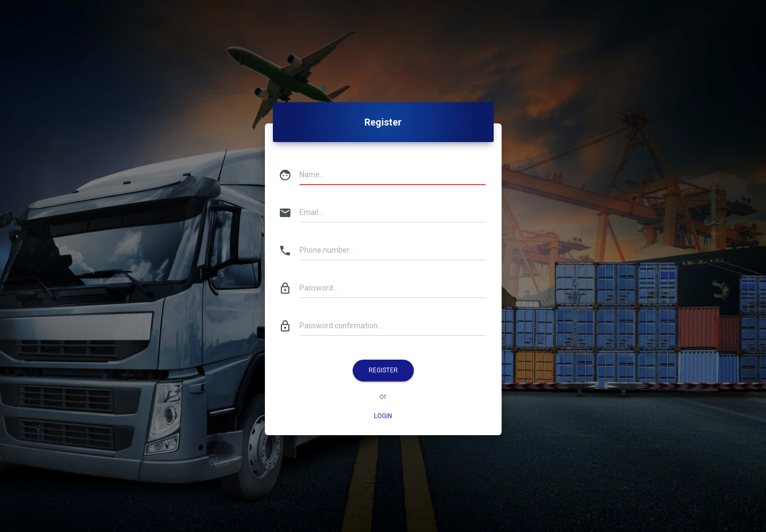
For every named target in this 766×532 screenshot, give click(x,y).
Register (383, 370)
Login (383, 416)
